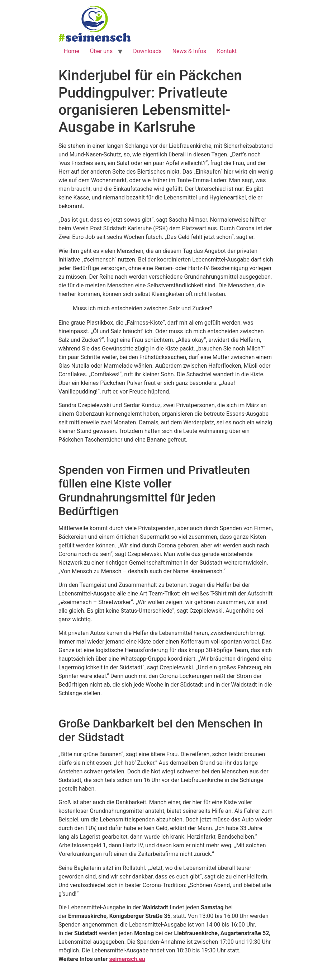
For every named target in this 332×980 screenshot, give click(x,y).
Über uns (101, 51)
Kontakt (227, 51)
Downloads (147, 51)
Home (72, 51)
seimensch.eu (127, 959)
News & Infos (189, 51)
